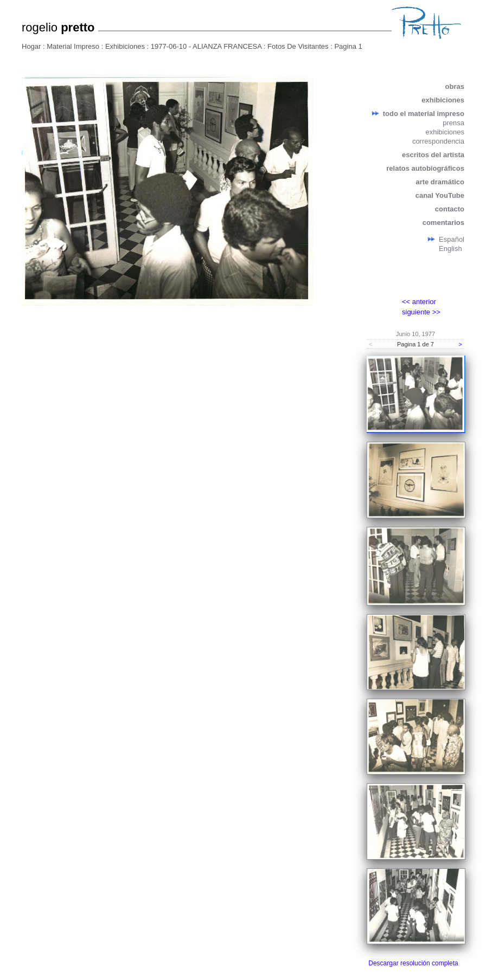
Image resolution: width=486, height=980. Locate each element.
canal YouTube (440, 195)
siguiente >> (421, 312)
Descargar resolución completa (413, 963)
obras (455, 86)
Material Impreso (73, 46)
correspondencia (438, 141)
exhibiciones (443, 100)
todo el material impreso (424, 114)
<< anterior (419, 302)
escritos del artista (433, 155)
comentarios (443, 223)
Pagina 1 (348, 46)
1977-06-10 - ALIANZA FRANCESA (206, 46)
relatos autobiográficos (425, 168)
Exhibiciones (125, 46)
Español (452, 239)
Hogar (31, 46)
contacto (450, 209)
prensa (453, 123)
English (450, 249)
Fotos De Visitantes (298, 46)
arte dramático (440, 182)
